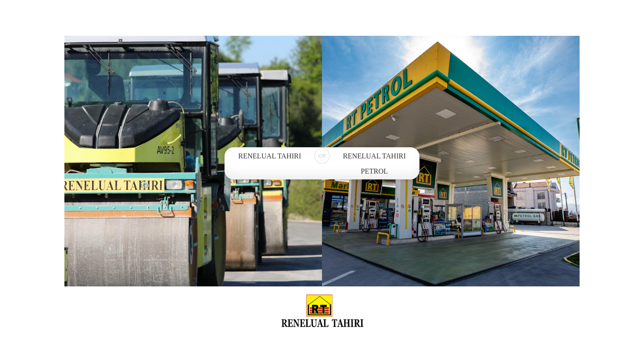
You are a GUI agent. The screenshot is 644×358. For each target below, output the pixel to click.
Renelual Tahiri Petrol (374, 164)
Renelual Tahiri (270, 156)
